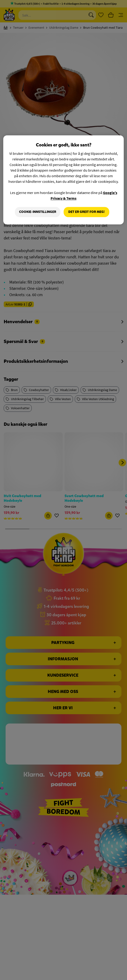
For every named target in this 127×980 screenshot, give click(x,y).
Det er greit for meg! (86, 212)
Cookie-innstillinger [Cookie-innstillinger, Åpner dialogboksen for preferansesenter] (38, 212)
